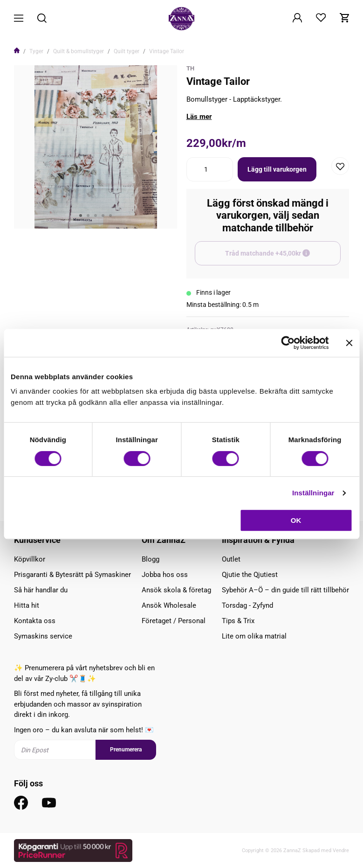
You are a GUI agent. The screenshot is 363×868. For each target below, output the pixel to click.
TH (190, 68)
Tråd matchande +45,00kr (283, 257)
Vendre (341, 851)
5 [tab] (110, 215)
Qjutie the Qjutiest (250, 575)
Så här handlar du (41, 590)
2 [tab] (88, 215)
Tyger (36, 51)
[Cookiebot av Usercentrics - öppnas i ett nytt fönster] (288, 343)
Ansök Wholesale (169, 605)
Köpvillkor (30, 559)
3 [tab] (96, 215)
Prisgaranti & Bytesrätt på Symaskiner (72, 575)
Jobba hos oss (165, 575)
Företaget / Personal (174, 621)
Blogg (151, 559)
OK (296, 520)
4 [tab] (103, 215)
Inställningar (313, 493)
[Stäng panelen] (349, 343)
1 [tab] (81, 215)
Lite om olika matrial (254, 636)
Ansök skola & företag (176, 590)
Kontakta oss (35, 621)
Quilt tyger (127, 51)
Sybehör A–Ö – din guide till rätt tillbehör (285, 590)
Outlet (231, 559)
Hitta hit (27, 605)
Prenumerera (126, 750)
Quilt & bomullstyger (79, 51)
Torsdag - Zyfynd (247, 605)
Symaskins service (43, 636)
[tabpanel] (96, 147)
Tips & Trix (238, 621)
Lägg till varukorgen (277, 169)
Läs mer (199, 117)
